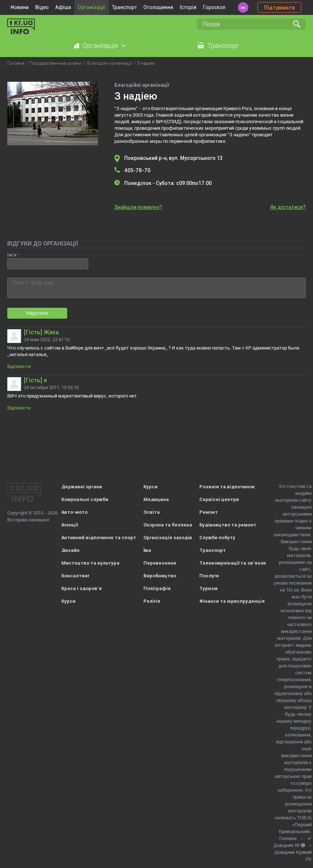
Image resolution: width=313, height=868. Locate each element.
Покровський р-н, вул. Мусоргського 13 (173, 158)
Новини (20, 7)
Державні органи (82, 487)
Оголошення (158, 7)
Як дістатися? (288, 207)
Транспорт (124, 7)
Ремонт (209, 512)
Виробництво (160, 576)
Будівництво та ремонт (228, 525)
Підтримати (279, 8)
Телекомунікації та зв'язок (233, 563)
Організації (92, 7)
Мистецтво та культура (90, 563)
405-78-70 (137, 170)
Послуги (209, 576)
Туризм (208, 588)
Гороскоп (214, 7)
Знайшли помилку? (138, 207)
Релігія (152, 601)
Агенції (70, 525)
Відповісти (19, 366)
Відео (42, 7)
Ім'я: (12, 255)
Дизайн (70, 550)
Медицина (156, 499)
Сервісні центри (219, 499)
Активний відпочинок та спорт (99, 538)
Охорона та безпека (168, 525)
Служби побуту (217, 538)
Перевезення (160, 563)
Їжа (147, 550)
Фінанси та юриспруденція (232, 601)
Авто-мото (74, 512)
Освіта (152, 512)
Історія (188, 7)
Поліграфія (157, 588)
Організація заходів (168, 538)
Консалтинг (75, 576)
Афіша (63, 7)
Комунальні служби (85, 499)
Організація (100, 46)
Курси (68, 601)
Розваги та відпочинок (227, 487)
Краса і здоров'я (82, 588)
